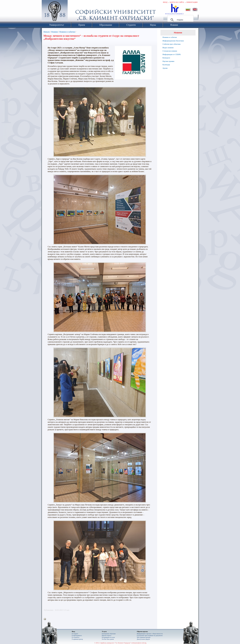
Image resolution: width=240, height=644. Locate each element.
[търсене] (180, 20)
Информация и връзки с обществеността (150, 634)
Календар (166, 65)
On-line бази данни (108, 639)
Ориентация (192, 2)
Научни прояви (168, 61)
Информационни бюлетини (173, 41)
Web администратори (144, 637)
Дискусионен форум (143, 639)
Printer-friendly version (46, 619)
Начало (47, 32)
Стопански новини (170, 51)
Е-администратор (77, 639)
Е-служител (76, 637)
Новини (54, 32)
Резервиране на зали (108, 637)
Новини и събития (67, 32)
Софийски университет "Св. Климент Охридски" (73, 12)
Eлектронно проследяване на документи (150, 635)
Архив (165, 68)
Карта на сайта (177, 2)
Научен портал (106, 635)
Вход (165, 2)
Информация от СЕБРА (172, 54)
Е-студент (75, 634)
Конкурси (166, 58)
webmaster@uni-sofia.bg (139, 643)
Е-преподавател (77, 635)
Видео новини (168, 48)
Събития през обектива (171, 44)
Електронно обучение (109, 634)
